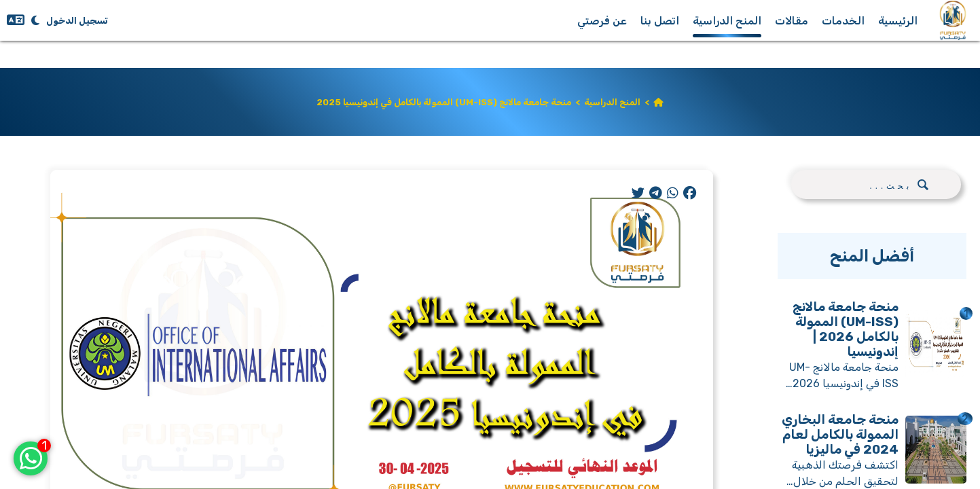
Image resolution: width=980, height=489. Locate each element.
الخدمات (843, 21)
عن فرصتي (602, 21)
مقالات (792, 21)
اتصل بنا (660, 21)
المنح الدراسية (727, 21)
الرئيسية (898, 21)
